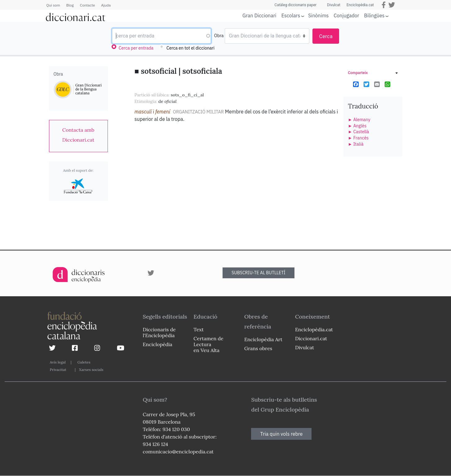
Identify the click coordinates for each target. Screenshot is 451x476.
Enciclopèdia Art (263, 339)
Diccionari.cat (311, 338)
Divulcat (334, 5)
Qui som (53, 5)
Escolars (291, 15)
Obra (219, 36)
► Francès (358, 138)
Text (199, 329)
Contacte (87, 5)
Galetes (84, 362)
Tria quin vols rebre (281, 434)
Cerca (326, 36)
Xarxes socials (91, 370)
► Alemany (359, 120)
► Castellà (359, 132)
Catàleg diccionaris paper (296, 5)
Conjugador (346, 15)
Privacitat (58, 370)
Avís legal (58, 362)
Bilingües (374, 15)
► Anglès (357, 126)
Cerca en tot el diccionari (190, 48)
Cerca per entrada (136, 48)
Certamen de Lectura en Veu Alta (208, 344)
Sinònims (318, 15)
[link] (78, 135)
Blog (70, 5)
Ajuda (106, 5)
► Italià (356, 144)
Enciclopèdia (158, 344)
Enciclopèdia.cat (360, 5)
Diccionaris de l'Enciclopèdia (159, 332)
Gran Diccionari (259, 15)
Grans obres (258, 348)
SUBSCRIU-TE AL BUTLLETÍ (259, 273)
